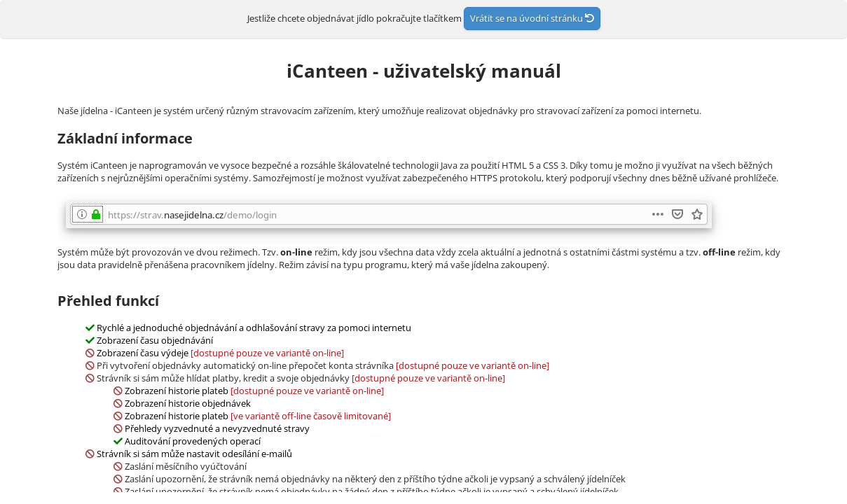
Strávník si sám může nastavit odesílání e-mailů (194, 454)
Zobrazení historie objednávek (188, 403)
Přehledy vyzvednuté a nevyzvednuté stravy (217, 428)
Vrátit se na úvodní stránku (532, 18)
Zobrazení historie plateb (177, 391)
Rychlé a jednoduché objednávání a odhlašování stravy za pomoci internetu (254, 328)
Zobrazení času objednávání (155, 340)
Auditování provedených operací (193, 441)
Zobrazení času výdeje (143, 353)
